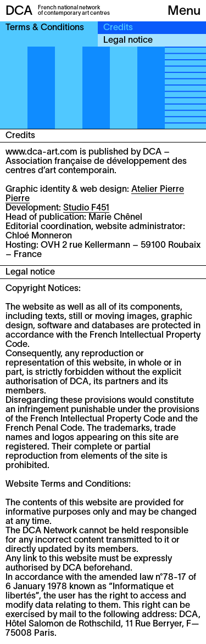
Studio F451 (86, 208)
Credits (118, 28)
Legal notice (128, 41)
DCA (19, 12)
